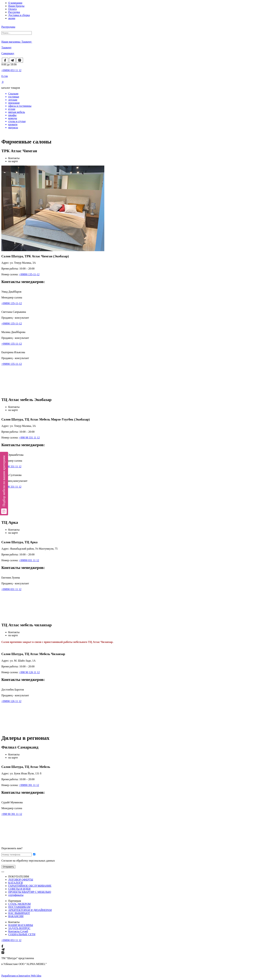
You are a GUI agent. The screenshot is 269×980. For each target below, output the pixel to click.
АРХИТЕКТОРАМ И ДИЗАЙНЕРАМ (30, 910)
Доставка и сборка (19, 15)
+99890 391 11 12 (29, 785)
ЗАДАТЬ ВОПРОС (19, 928)
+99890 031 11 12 (29, 560)
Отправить (8, 867)
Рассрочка (14, 12)
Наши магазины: (11, 42)
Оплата (12, 9)
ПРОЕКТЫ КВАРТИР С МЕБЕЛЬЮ (30, 892)
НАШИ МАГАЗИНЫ (21, 925)
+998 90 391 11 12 (12, 814)
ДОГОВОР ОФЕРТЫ (21, 880)
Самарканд (8, 53)
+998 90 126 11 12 (29, 672)
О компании (15, 3)
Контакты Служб (18, 931)
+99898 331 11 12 (11, 466)
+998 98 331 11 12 (29, 438)
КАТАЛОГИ (16, 883)
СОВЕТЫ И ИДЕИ (19, 889)
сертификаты (16, 895)
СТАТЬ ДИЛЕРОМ (19, 904)
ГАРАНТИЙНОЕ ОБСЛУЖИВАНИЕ (30, 886)
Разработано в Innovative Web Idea (21, 976)
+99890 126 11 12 (11, 701)
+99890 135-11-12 (29, 274)
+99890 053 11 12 (11, 70)
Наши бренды (16, 6)
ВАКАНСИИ (16, 916)
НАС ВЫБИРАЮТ (19, 913)
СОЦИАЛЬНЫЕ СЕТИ (22, 934)
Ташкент (27, 42)
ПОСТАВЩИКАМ (19, 907)
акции (12, 18)
